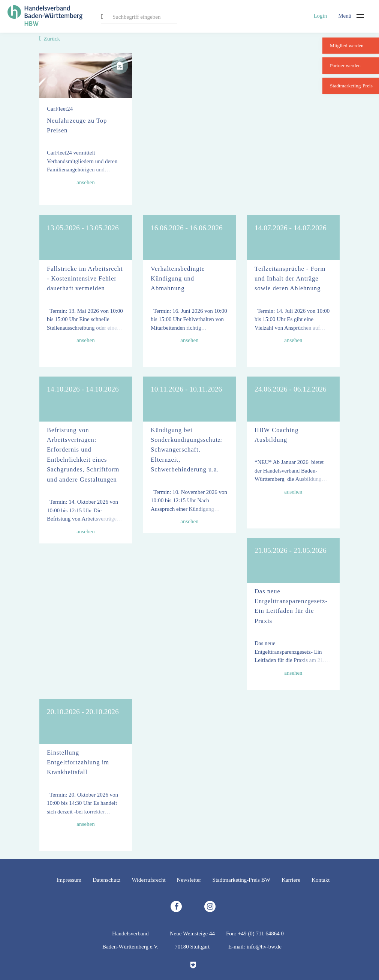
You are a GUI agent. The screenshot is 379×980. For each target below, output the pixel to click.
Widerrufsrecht (148, 880)
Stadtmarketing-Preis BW (242, 880)
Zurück (52, 39)
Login (320, 16)
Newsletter (189, 880)
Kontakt (321, 880)
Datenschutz (106, 880)
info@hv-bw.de (264, 947)
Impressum (69, 880)
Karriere (291, 880)
